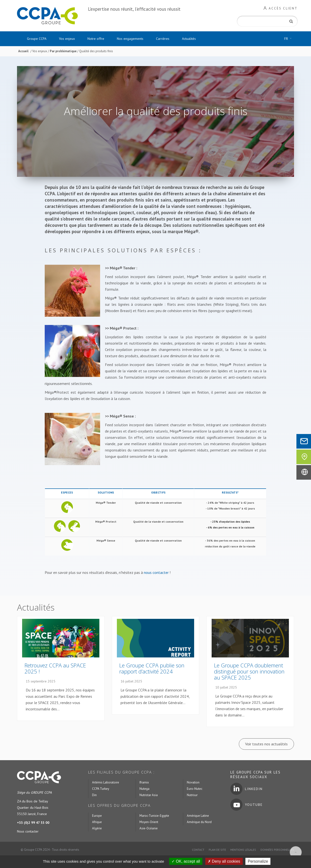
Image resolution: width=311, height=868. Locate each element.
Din (94, 795)
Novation (193, 782)
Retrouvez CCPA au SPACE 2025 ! (55, 668)
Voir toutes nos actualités (266, 744)
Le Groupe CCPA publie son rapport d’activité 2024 (152, 668)
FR (289, 39)
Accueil (23, 51)
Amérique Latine (198, 816)
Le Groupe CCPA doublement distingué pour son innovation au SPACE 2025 (249, 671)
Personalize (258, 861)
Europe (97, 816)
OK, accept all (186, 861)
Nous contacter (28, 831)
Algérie (97, 828)
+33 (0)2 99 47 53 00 (33, 823)
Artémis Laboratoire (106, 782)
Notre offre (96, 39)
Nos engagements (130, 39)
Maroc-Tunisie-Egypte (154, 816)
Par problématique (64, 51)
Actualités (189, 39)
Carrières (163, 39)
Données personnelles (277, 850)
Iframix (144, 782)
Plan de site (217, 850)
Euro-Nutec (195, 789)
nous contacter (156, 572)
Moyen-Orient (149, 822)
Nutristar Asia (149, 795)
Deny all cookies (224, 861)
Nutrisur (192, 795)
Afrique (97, 822)
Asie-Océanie (149, 828)
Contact (198, 850)
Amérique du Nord (199, 822)
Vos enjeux (67, 39)
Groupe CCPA (37, 39)
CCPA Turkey (101, 789)
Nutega (144, 789)
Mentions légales (243, 850)
